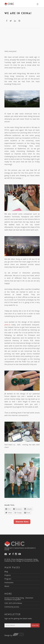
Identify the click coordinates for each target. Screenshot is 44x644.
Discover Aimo (22, 522)
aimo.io (7, 325)
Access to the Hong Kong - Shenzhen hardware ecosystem (19, 599)
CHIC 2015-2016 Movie (13, 603)
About (7, 586)
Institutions (9, 582)
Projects (8, 575)
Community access (12, 607)
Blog (6, 572)
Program (8, 579)
